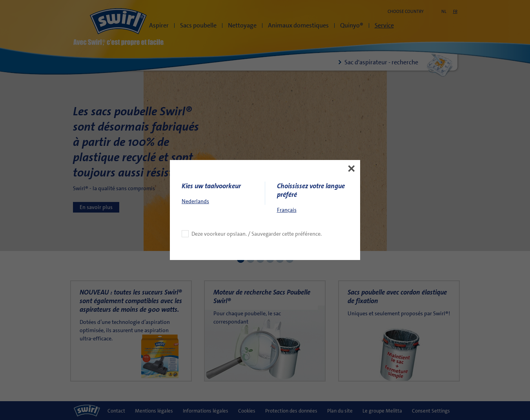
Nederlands (195, 171)
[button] (352, 138)
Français (287, 179)
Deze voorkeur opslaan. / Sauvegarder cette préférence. (257, 203)
